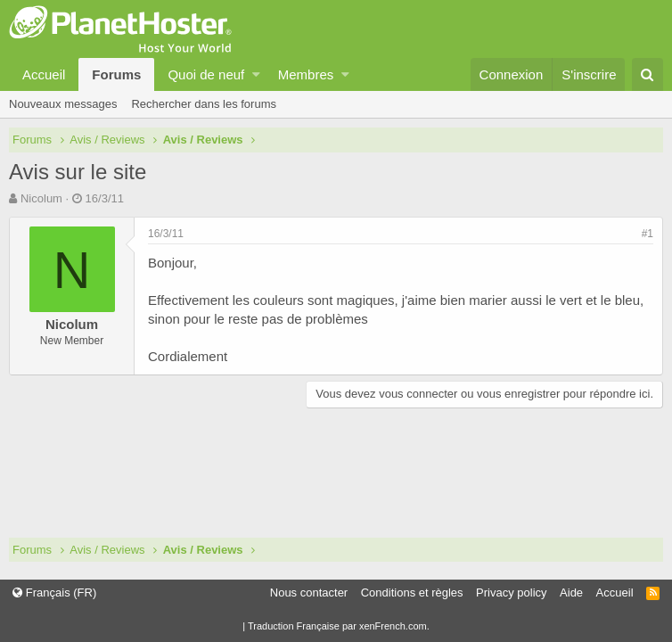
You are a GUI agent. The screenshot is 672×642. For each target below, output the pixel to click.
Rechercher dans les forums (204, 104)
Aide (571, 593)
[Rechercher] (647, 74)
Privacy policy (511, 593)
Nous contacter (309, 593)
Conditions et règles (412, 593)
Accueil (44, 74)
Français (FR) (54, 593)
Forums (116, 74)
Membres (306, 74)
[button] (256, 74)
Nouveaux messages (63, 104)
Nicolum (41, 198)
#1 (647, 234)
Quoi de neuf (206, 74)
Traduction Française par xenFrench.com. (339, 626)
